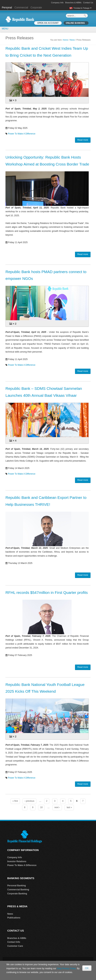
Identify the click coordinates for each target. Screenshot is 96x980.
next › (57, 807)
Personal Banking (17, 886)
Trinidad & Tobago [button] (82, 8)
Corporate (36, 7)
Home (65, 40)
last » (69, 807)
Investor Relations (17, 861)
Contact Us (88, 3)
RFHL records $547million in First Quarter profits (47, 592)
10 (41, 807)
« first (15, 801)
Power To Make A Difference (22, 134)
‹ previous (29, 801)
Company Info (57, 3)
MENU (5, 29)
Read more (83, 140)
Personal (7, 7)
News (72, 40)
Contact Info (14, 942)
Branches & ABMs (73, 3)
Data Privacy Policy (66, 968)
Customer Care (15, 946)
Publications (14, 918)
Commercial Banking (18, 890)
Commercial (21, 7)
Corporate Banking (17, 894)
